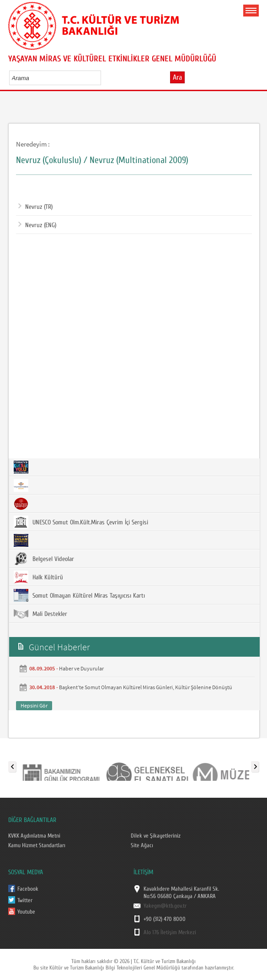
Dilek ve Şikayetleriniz (156, 836)
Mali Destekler (40, 614)
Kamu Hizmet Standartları (37, 845)
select (104, 78)
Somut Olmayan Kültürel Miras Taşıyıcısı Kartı (79, 595)
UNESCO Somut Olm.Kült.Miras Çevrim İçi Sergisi (81, 522)
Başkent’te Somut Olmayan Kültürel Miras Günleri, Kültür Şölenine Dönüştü (146, 687)
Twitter (25, 900)
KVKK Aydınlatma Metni (34, 836)
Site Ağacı (142, 845)
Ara (177, 77)
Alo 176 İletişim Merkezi (170, 932)
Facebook (28, 889)
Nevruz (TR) (35, 207)
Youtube (26, 912)
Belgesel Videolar (44, 559)
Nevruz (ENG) (37, 225)
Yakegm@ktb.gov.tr (165, 906)
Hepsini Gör (34, 705)
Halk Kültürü (38, 577)
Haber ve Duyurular (81, 668)
